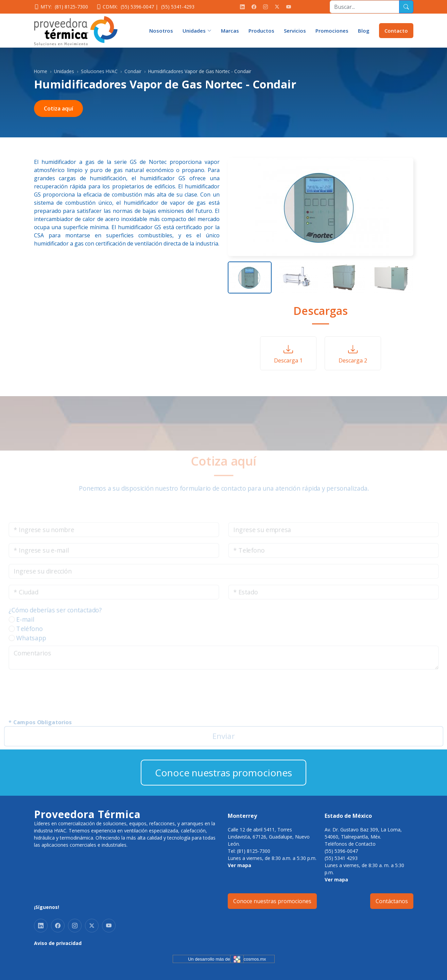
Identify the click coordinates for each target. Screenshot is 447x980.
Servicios (295, 31)
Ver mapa (239, 865)
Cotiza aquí (58, 108)
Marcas (230, 31)
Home (41, 71)
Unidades (64, 71)
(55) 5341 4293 (341, 858)
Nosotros (161, 31)
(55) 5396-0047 (137, 7)
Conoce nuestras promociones (223, 773)
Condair (133, 71)
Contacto (396, 31)
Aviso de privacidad (58, 943)
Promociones (332, 31)
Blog (364, 31)
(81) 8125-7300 (71, 7)
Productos (261, 31)
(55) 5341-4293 (178, 7)
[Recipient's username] (365, 7)
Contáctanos (392, 901)
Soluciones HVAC (99, 71)
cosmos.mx (255, 959)
